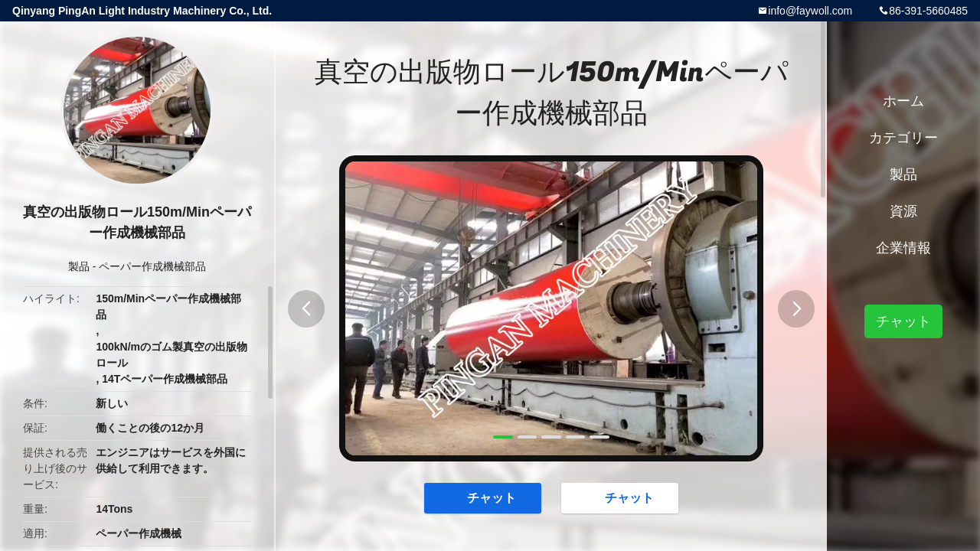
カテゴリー (903, 138)
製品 (79, 266)
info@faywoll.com (810, 11)
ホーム (903, 101)
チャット (484, 497)
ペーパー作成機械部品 (152, 266)
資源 (903, 211)
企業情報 (903, 248)
